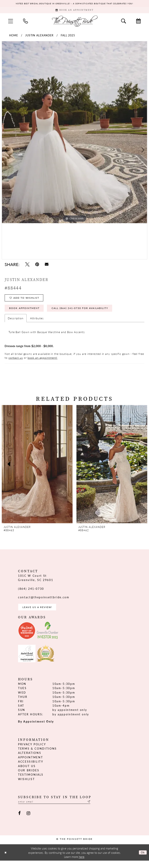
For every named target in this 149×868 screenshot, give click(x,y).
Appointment (30, 764)
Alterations (30, 759)
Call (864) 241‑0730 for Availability (92, 313)
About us (27, 772)
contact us (16, 363)
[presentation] (37, 469)
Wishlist (26, 785)
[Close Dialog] (6, 860)
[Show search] (123, 23)
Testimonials (31, 781)
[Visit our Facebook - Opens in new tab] (19, 820)
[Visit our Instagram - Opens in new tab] (28, 820)
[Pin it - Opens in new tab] (37, 266)
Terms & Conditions (37, 755)
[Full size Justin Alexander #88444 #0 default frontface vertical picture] (74, 134)
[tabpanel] (74, 134)
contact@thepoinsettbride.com (44, 602)
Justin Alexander (39, 37)
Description (16, 323)
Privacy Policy (32, 751)
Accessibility (31, 768)
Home (14, 37)
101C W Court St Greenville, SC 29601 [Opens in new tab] (36, 583)
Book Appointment (27, 313)
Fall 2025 (68, 37)
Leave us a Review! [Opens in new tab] (41, 613)
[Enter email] (61, 808)
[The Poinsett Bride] (74, 23)
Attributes (37, 323)
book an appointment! (42, 363)
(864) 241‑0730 (31, 594)
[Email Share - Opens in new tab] (47, 266)
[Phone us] (26, 23)
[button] (11, 23)
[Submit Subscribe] (101, 808)
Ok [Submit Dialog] (142, 860)
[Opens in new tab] (27, 637)
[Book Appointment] (74, 11)
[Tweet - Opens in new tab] (27, 266)
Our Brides (29, 777)
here (82, 864)
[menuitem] (11, 23)
